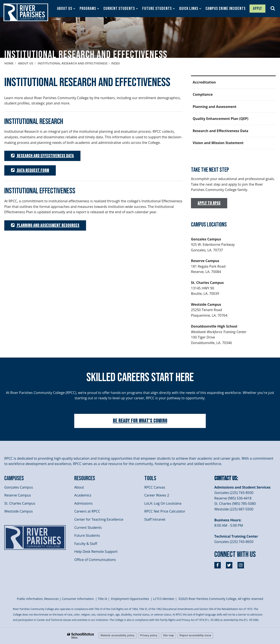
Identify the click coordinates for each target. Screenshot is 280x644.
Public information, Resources (38, 599)
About (79, 487)
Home (9, 63)
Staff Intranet (155, 519)
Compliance (203, 94)
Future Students (87, 535)
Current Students (88, 528)
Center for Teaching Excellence (99, 519)
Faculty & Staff (86, 544)
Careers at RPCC (87, 511)
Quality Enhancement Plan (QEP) (220, 119)
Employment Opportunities (130, 599)
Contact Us (226, 478)
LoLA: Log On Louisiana (163, 503)
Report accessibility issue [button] (195, 635)
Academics (83, 495)
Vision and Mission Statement (218, 143)
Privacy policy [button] (149, 635)
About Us (26, 63)
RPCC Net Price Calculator (165, 511)
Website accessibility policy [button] (118, 635)
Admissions (83, 503)
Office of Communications (95, 560)
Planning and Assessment (215, 107)
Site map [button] (168, 635)
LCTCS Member (164, 599)
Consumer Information (78, 599)
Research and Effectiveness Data (220, 131)
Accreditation (204, 82)
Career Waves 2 (157, 495)
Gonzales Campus (19, 487)
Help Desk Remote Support (96, 552)
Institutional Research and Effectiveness (73, 63)
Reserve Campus (18, 495)
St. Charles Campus (20, 503)
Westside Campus (19, 511)
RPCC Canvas (155, 487)
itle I (102, 599)
